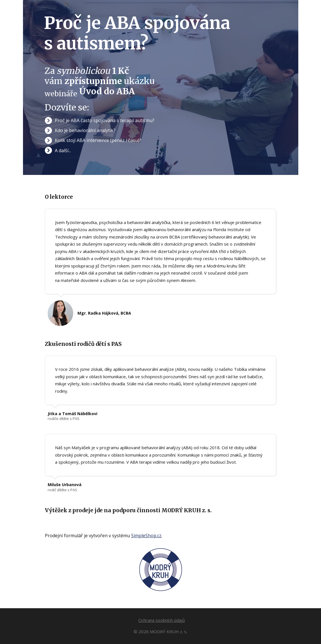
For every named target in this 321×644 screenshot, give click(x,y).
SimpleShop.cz (146, 536)
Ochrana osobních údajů (161, 620)
